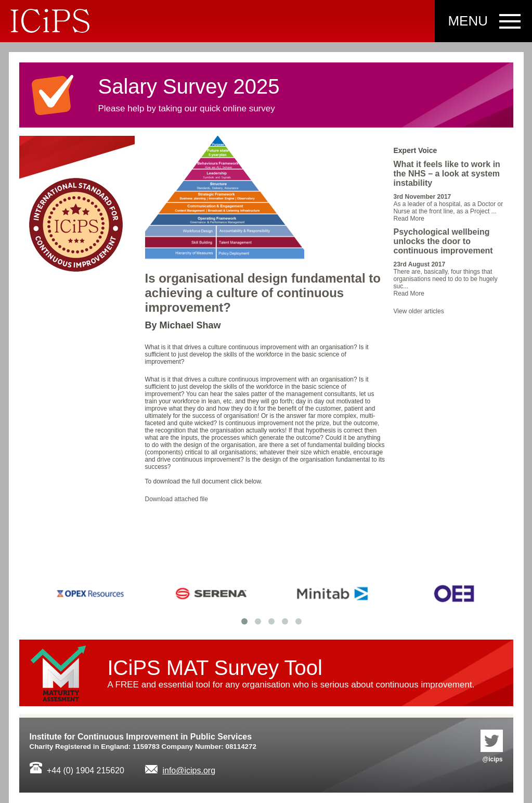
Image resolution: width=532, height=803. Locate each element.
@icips (492, 746)
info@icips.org (189, 770)
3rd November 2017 (423, 197)
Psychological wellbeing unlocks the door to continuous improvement (443, 241)
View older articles (419, 311)
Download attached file (177, 499)
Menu (468, 21)
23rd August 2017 (420, 264)
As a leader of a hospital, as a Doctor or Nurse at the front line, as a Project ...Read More (449, 211)
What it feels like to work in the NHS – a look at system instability (447, 174)
